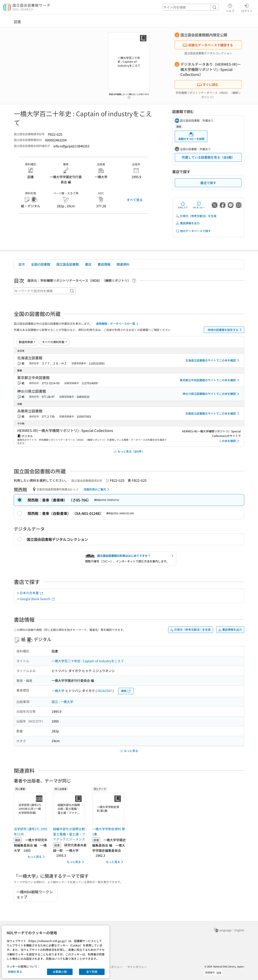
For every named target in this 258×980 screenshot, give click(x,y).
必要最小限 (60, 972)
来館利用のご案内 (97, 489)
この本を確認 (230, 441)
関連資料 (123, 264)
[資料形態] (55, 342)
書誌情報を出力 (188, 223)
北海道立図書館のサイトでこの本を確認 (213, 360)
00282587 (105, 691)
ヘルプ (230, 7)
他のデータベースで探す (193, 231)
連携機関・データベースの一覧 (118, 324)
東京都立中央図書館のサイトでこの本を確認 (210, 380)
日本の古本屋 (32, 593)
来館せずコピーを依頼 (191, 136)
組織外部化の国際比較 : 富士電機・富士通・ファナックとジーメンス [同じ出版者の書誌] (70, 834)
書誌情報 (104, 264)
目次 (22, 264)
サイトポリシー (137, 967)
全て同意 (92, 972)
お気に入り (183, 205)
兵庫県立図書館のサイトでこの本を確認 (213, 413)
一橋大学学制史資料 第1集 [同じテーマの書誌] (109, 831)
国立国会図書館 (68, 264)
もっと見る (37, 857)
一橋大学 (58, 691)
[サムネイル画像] (31, 809)
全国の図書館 (41, 264)
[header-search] (191, 7)
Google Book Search (37, 599)
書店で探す (208, 183)
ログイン (247, 7)
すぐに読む (208, 84)
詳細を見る (15, 972)
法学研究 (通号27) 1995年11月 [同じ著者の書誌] (31, 831)
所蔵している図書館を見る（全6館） (208, 157)
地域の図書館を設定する (225, 330)
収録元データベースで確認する (208, 45)
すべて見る (135, 200)
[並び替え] (27, 342)
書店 (88, 264)
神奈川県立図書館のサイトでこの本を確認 (212, 394)
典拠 (126, 691)
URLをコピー (199, 205)
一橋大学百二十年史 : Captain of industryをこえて (88, 661)
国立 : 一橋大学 (62, 702)
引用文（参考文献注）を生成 (196, 216)
